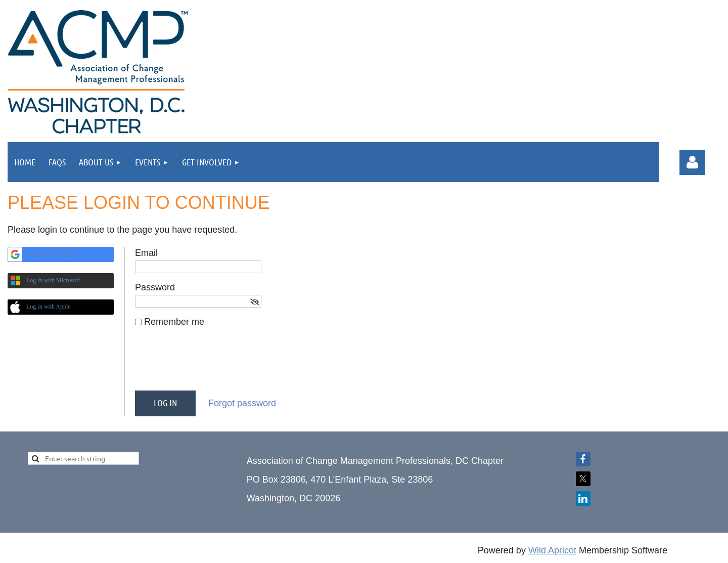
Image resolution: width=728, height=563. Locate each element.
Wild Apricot (552, 550)
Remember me (174, 322)
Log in (692, 162)
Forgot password (242, 403)
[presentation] (212, 363)
